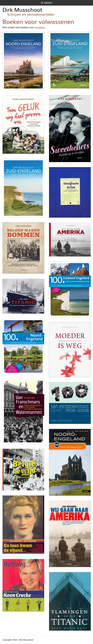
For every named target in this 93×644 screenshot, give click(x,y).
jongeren (40, 27)
